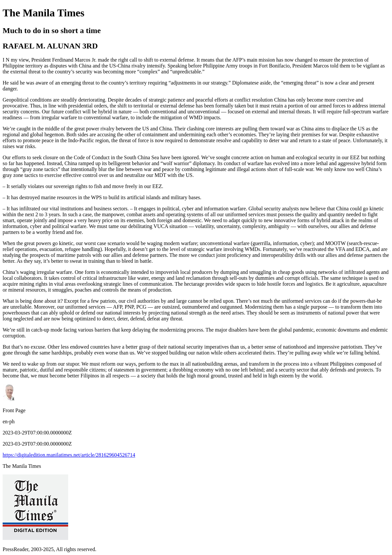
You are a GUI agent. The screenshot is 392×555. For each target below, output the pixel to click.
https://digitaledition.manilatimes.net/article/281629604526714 (69, 455)
